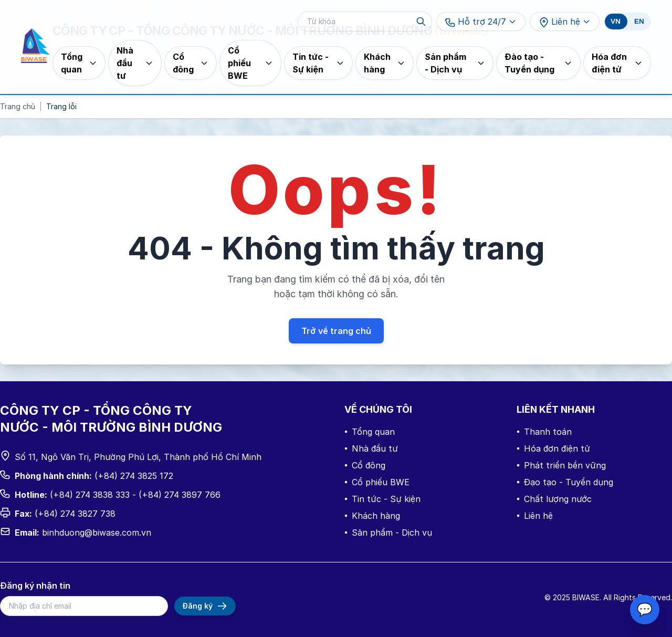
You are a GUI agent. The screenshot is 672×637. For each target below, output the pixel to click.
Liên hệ (565, 22)
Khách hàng (372, 516)
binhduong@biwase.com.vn (97, 532)
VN (616, 21)
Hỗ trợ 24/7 (481, 22)
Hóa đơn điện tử (553, 448)
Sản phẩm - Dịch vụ (388, 532)
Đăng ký (205, 606)
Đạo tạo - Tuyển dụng (565, 482)
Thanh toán (544, 432)
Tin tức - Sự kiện (382, 499)
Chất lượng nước (554, 499)
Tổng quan (370, 432)
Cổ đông (365, 465)
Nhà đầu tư (371, 448)
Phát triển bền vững (561, 465)
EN (639, 21)
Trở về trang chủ (336, 331)
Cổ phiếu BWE (377, 482)
